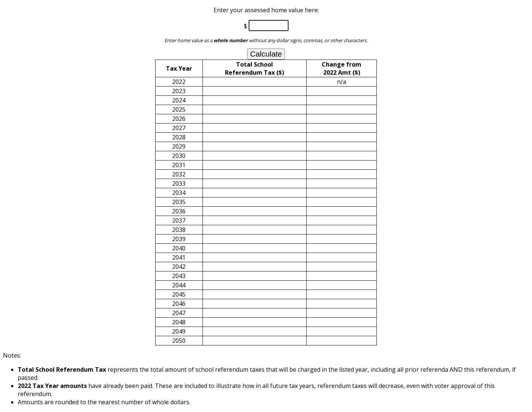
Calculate (266, 54)
